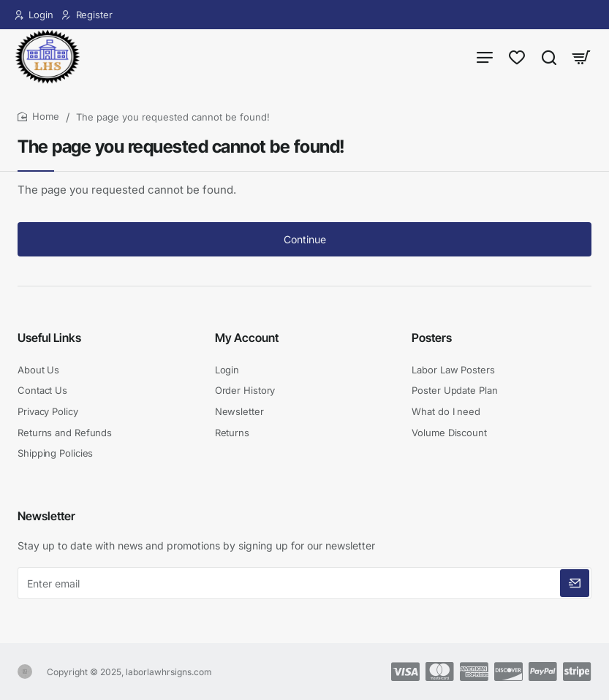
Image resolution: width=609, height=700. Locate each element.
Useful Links (49, 338)
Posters (432, 338)
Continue (305, 239)
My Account (247, 338)
